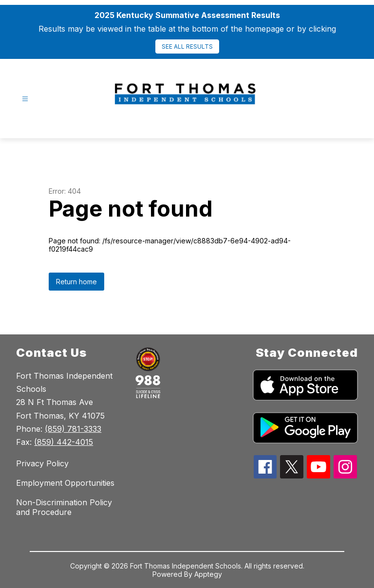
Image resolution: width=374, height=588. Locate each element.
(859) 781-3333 (73, 429)
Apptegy (208, 574)
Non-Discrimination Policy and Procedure (64, 507)
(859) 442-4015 (64, 442)
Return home (76, 282)
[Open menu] (25, 99)
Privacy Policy (42, 463)
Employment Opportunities (65, 483)
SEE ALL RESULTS (187, 46)
